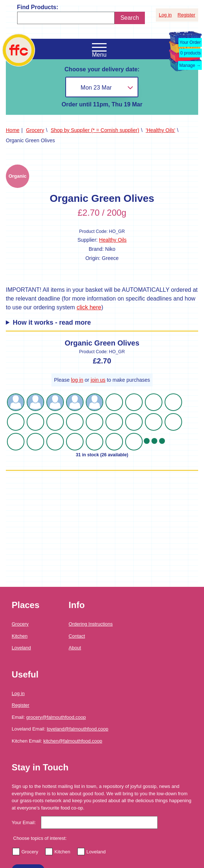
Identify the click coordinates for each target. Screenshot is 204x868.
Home (13, 130)
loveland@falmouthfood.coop (78, 729)
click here (89, 307)
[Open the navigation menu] (99, 48)
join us (98, 380)
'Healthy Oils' (160, 130)
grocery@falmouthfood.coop (56, 717)
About (75, 648)
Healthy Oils (113, 240)
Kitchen (20, 636)
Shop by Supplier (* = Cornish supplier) (95, 130)
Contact (77, 636)
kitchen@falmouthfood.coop (73, 741)
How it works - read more (52, 322)
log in (77, 380)
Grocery (35, 130)
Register (186, 15)
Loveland (21, 648)
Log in (165, 15)
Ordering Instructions (91, 624)
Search (130, 18)
